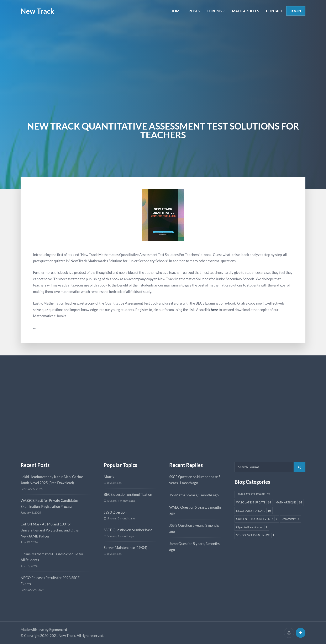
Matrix (109, 477)
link (192, 310)
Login (296, 11)
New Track (37, 11)
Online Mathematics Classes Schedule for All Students (52, 557)
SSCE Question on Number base (128, 530)
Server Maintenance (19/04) (125, 548)
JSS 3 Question (115, 512)
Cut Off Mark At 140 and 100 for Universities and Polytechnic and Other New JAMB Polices (50, 530)
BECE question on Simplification (128, 494)
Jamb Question (181, 544)
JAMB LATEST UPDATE (254, 495)
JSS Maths (177, 495)
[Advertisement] (163, 53)
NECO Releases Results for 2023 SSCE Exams (50, 581)
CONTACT (274, 11)
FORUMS (214, 11)
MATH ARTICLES (245, 11)
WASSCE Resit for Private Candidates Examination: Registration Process (49, 503)
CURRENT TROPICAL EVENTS (258, 528)
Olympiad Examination (276, 536)
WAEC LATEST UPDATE (254, 503)
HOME (176, 11)
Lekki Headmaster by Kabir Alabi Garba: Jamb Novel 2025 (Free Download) (52, 480)
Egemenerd (58, 630)
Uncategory (246, 536)
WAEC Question (182, 507)
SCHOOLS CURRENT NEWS (256, 545)
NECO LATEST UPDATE (254, 520)
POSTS (194, 11)
